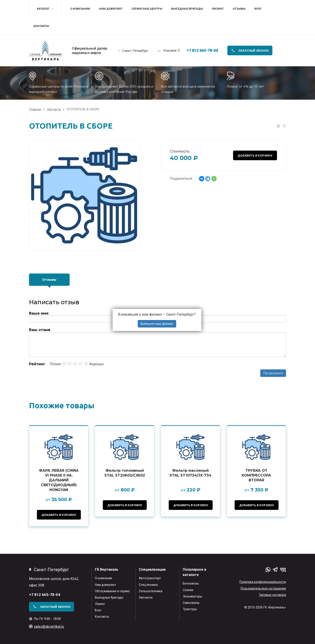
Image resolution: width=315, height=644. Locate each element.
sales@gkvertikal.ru (49, 627)
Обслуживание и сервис (112, 591)
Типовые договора (272, 595)
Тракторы (190, 609)
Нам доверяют (111, 9)
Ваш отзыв (40, 330)
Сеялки (188, 590)
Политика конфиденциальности (263, 582)
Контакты (41, 26)
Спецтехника (148, 585)
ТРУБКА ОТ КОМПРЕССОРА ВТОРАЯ (256, 475)
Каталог (43, 9)
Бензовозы (191, 583)
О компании (80, 9)
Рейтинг (37, 364)
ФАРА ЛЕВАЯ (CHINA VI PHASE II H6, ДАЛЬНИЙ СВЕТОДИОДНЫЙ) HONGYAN (59, 480)
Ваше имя (39, 313)
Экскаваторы (192, 596)
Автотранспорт (150, 578)
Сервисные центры (147, 9)
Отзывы (239, 9)
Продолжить (273, 373)
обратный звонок (254, 50)
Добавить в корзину (255, 155)
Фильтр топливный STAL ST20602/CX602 (125, 473)
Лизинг (218, 9)
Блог (258, 9)
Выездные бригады (187, 9)
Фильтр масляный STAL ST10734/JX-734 (190, 473)
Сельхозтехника (151, 591)
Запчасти (146, 597)
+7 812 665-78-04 (202, 50)
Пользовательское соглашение (263, 588)
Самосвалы (191, 603)
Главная (35, 109)
